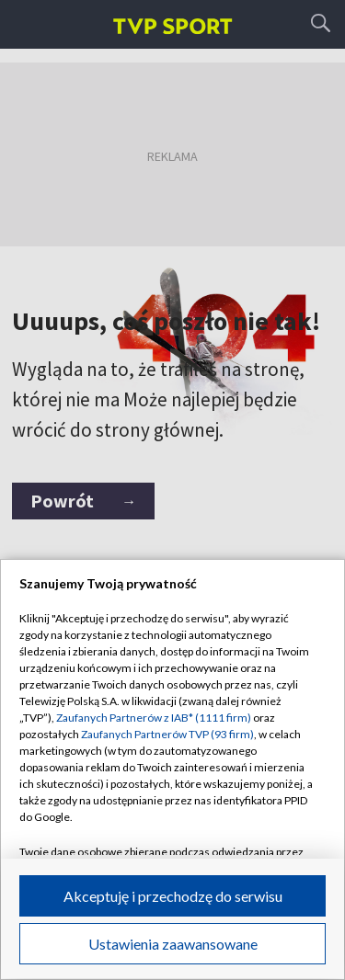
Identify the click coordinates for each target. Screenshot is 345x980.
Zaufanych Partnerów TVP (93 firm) (167, 734)
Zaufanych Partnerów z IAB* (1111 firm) (154, 718)
